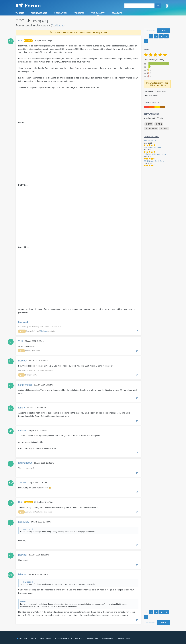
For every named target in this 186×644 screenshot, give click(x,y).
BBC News (152, 128)
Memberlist (108, 638)
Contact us (92, 638)
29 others (43, 331)
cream (165, 128)
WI (11, 342)
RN (11, 464)
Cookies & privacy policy (69, 638)
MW (11, 575)
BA (11, 41)
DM (11, 523)
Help (33, 638)
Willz (21, 341)
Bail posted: (28, 529)
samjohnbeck (25, 385)
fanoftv (22, 408)
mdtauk (22, 430)
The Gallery (98, 13)
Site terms (46, 638)
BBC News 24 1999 (153, 147)
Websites (79, 13)
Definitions (124, 638)
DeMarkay (24, 522)
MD (11, 431)
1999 (150, 124)
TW (11, 483)
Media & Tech (61, 13)
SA (11, 386)
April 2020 (58, 25)
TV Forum (32, 5)
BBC (160, 124)
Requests (117, 13)
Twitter (21, 638)
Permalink (137, 331)
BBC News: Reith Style (154, 161)
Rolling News (25, 463)
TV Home (20, 13)
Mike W (22, 574)
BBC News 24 (150, 141)
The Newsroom (39, 13)
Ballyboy (23, 361)
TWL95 (22, 483)
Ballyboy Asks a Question (155, 154)
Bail (20, 41)
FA (11, 408)
